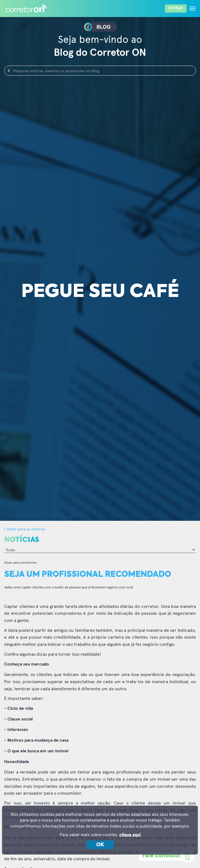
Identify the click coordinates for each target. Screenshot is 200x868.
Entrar (176, 8)
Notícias (22, 540)
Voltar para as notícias (25, 529)
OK (100, 845)
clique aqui (130, 835)
